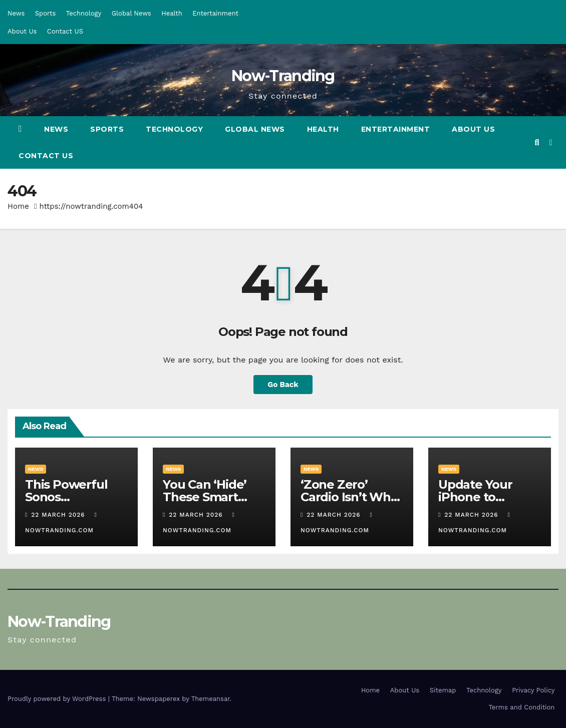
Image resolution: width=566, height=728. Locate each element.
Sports (45, 13)
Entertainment (215, 13)
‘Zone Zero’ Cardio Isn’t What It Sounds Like (352, 497)
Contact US (65, 31)
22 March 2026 (59, 515)
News (16, 13)
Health (172, 13)
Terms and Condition (521, 707)
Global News (131, 13)
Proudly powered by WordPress (58, 699)
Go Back (283, 385)
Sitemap (443, 690)
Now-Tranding (283, 76)
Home (18, 206)
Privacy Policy (533, 690)
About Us (22, 31)
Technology (84, 13)
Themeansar (211, 699)
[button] (537, 142)
